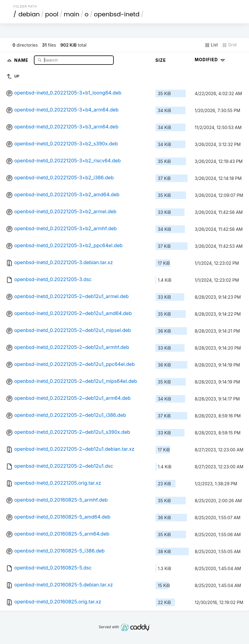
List (211, 45)
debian (29, 14)
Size (161, 60)
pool (52, 14)
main (71, 14)
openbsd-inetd (117, 14)
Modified (211, 60)
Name (22, 60)
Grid (229, 45)
